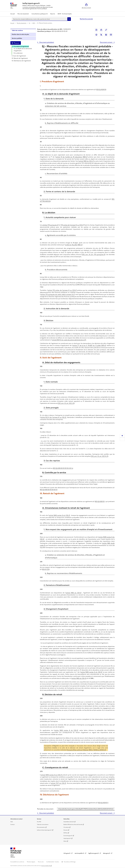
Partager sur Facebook (96, 35)
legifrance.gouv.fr (94, 853)
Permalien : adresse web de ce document (106, 30)
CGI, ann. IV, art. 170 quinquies (93, 254)
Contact (12, 825)
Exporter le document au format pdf (96, 30)
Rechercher (69, 19)
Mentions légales (31, 862)
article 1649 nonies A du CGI (59, 515)
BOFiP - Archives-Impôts (65, 14)
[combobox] (40, 19)
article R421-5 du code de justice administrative (68, 340)
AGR (34, 23)
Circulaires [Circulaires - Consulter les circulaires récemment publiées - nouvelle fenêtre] (66, 827)
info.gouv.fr (67, 853)
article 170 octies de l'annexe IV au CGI (61, 290)
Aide (12, 822)
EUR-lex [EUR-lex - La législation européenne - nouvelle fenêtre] (65, 833)
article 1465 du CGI (73, 593)
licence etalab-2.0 (46, 866)
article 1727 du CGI (58, 783)
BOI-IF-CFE (46, 569)
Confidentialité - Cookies (53, 862)
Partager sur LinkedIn (106, 35)
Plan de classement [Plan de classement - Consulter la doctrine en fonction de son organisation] (23, 14)
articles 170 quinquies (50, 225)
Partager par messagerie (111, 35)
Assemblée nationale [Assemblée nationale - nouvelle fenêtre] (69, 822)
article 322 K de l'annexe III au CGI (53, 417)
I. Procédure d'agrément (21, 46)
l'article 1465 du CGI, (85, 161)
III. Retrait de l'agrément (20, 58)
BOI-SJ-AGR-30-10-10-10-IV (48, 490)
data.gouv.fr (107, 853)
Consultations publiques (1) (40, 14)
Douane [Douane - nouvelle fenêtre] (66, 830)
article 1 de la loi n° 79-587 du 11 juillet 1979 (88, 345)
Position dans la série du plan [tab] (20, 34)
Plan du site (41, 862)
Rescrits (53, 14)
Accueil (13, 14)
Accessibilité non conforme (17, 862)
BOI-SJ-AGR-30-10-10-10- (61, 468)
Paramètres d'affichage (70, 862)
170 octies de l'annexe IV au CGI (71, 225)
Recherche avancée (86, 19)
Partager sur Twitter (101, 35)
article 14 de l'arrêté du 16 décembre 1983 (71, 157)
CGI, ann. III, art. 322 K (99, 456)
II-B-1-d (71, 468)
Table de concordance (43, 825)
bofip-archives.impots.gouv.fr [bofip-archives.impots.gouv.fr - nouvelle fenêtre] (44, 830)
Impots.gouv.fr (67, 838)
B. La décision (18, 53)
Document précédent (47, 42)
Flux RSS (39, 822)
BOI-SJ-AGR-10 (101, 89)
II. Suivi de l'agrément (19, 56)
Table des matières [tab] (17, 31)
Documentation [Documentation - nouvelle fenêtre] (41, 827)
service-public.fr (80, 853)
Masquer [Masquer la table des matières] (17, 43)
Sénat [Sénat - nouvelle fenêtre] (65, 841)
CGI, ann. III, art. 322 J (65, 403)
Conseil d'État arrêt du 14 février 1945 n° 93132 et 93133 (86, 750)
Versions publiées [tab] (17, 38)
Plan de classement (22, 23)
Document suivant (106, 42)
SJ (29, 23)
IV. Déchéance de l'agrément (21, 61)
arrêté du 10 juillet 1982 (73, 245)
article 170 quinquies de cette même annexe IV (57, 294)
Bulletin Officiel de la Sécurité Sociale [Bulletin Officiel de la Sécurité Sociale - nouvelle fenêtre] (73, 825)
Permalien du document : (46, 809)
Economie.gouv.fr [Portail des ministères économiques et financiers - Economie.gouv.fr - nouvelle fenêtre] (68, 836)
